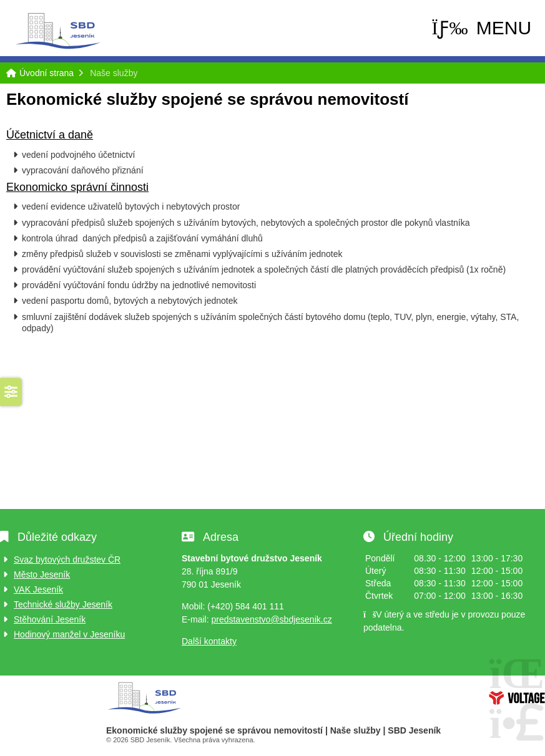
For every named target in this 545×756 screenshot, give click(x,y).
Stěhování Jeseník (50, 619)
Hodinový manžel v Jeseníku (69, 634)
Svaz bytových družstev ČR (67, 560)
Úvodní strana (57, 31)
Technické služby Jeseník (63, 604)
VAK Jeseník (38, 589)
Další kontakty (209, 641)
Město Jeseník (42, 574)
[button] (481, 28)
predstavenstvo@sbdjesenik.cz (271, 619)
